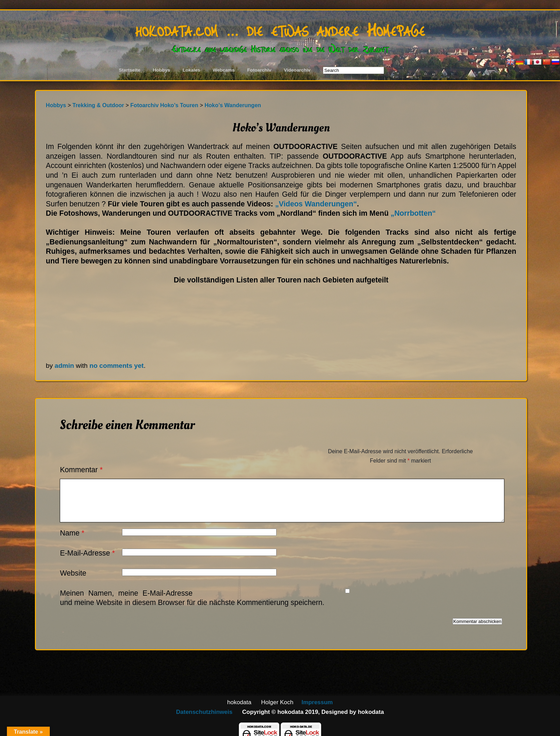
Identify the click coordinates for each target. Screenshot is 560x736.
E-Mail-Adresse (87, 553)
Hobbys (161, 70)
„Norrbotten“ (413, 213)
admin (64, 366)
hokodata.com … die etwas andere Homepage (280, 29)
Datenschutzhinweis (204, 712)
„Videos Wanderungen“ (316, 204)
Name (72, 533)
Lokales (191, 70)
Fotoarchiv (259, 70)
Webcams (224, 70)
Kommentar (81, 470)
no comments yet (117, 366)
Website (73, 573)
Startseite (130, 70)
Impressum (317, 702)
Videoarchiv (297, 70)
